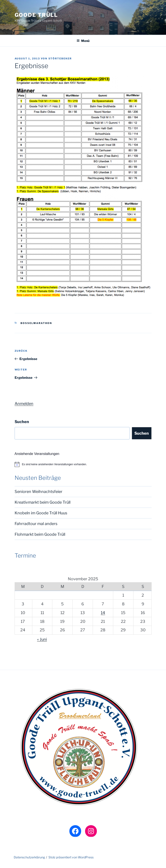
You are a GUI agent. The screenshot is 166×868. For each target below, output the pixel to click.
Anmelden (24, 404)
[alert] (83, 464)
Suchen (22, 422)
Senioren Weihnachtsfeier (39, 492)
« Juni (42, 639)
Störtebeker (60, 59)
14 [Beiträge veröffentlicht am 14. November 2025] (103, 613)
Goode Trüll (36, 15)
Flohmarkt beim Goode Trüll (40, 534)
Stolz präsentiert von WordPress (71, 857)
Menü (83, 41)
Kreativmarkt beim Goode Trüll (43, 502)
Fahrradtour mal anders (36, 524)
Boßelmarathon (36, 323)
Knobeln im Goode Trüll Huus (41, 513)
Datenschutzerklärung (29, 857)
